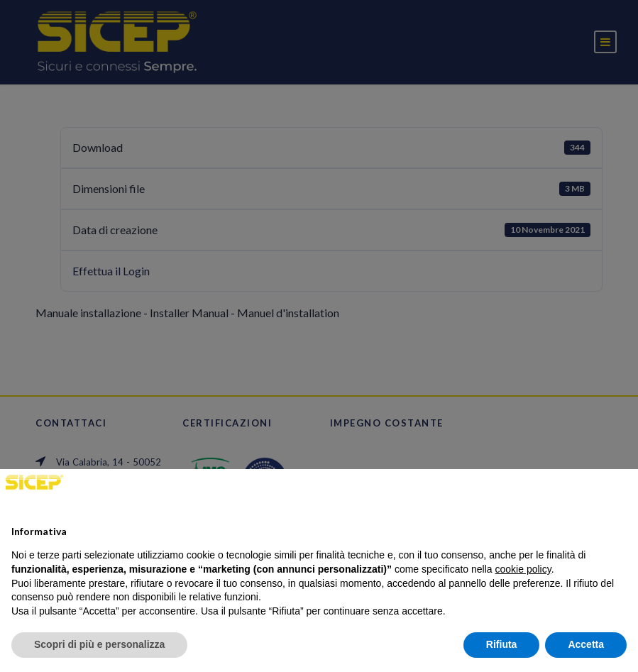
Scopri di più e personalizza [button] (99, 644)
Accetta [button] (586, 644)
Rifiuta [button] (502, 644)
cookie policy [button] (523, 569)
